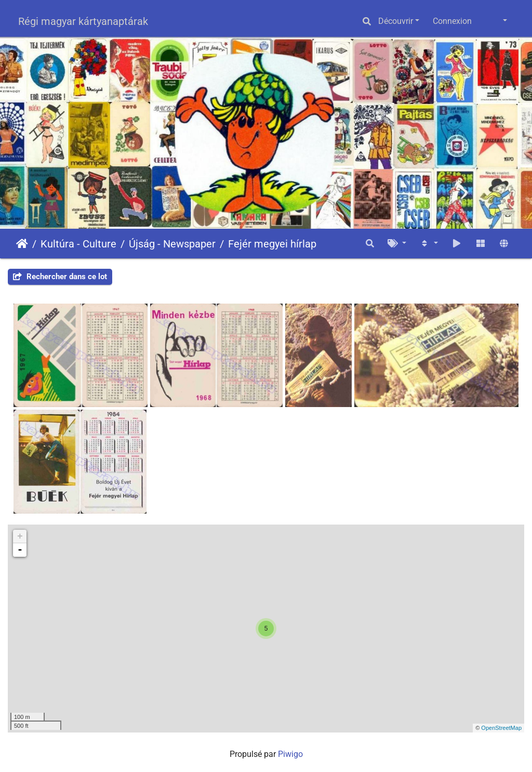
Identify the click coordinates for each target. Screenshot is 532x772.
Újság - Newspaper (172, 244)
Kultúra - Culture (78, 244)
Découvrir (396, 21)
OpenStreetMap (501, 728)
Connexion (452, 21)
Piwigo (290, 754)
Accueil (22, 244)
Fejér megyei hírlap (272, 244)
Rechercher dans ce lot (60, 277)
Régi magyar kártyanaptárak (83, 21)
